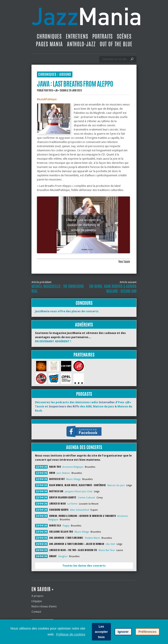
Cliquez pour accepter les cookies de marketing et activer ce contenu (84, 225)
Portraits (102, 36)
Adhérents (84, 325)
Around (65, 74)
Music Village (73, 479)
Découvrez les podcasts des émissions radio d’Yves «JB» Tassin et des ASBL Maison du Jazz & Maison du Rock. (84, 406)
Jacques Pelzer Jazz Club (79, 491)
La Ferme (72, 504)
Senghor (63, 556)
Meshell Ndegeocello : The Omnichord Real (58, 289)
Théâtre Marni (92, 538)
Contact (36, 612)
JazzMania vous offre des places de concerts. (67, 311)
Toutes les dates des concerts (84, 566)
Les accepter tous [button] (101, 632)
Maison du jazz (116, 485)
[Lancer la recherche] (132, 59)
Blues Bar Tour (107, 550)
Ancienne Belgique (73, 467)
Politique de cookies (71, 634)
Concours (84, 303)
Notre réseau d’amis (44, 606)
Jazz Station (63, 473)
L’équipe (37, 601)
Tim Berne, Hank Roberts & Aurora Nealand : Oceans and (113, 289)
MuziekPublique (47, 99)
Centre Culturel (86, 498)
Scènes (124, 36)
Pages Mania (49, 44)
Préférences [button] (147, 632)
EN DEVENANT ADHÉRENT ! (53, 341)
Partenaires (84, 355)
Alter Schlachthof (80, 510)
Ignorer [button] (123, 632)
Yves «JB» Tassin (57, 90)
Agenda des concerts (84, 447)
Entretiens (77, 36)
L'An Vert (110, 544)
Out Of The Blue (116, 44)
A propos (37, 596)
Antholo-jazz (81, 44)
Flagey (66, 526)
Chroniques (49, 36)
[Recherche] (115, 59)
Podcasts (84, 394)
